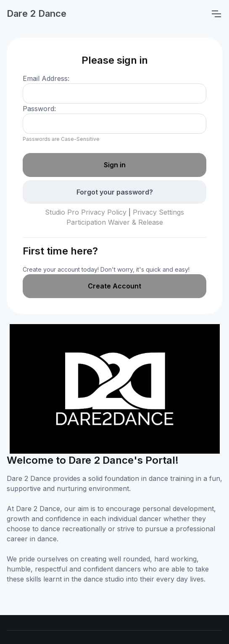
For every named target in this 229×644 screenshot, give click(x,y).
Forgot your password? (115, 192)
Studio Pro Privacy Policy (86, 212)
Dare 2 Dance (37, 13)
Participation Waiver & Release (115, 222)
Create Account (114, 286)
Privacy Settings (158, 212)
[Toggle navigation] (216, 14)
